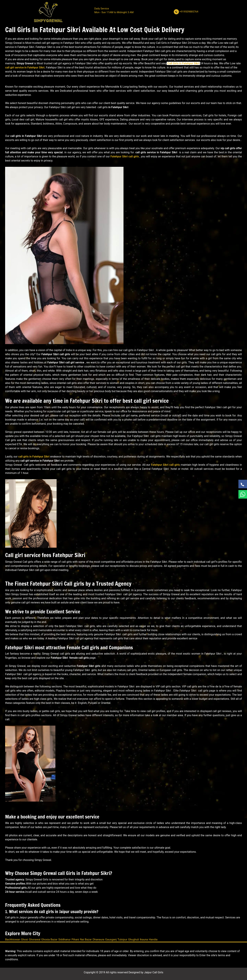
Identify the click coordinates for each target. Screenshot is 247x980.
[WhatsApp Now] (243, 494)
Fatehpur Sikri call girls (125, 156)
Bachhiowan (13, 940)
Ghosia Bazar (49, 940)
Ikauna (144, 940)
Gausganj (111, 940)
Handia (153, 940)
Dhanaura (98, 940)
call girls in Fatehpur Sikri (34, 457)
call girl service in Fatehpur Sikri (25, 67)
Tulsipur (122, 940)
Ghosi (24, 940)
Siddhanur (64, 940)
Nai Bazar (86, 940)
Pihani (75, 940)
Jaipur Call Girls (154, 972)
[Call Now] (243, 484)
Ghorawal (35, 940)
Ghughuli (134, 940)
